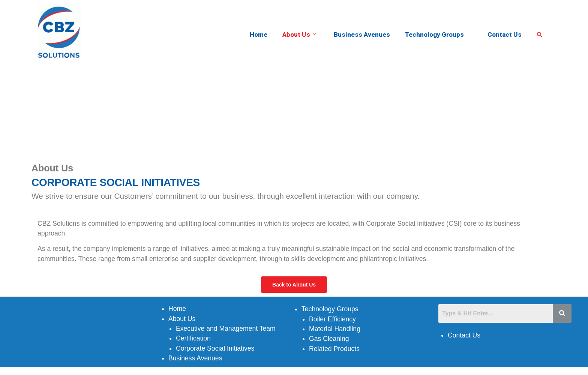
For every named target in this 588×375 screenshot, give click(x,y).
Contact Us (505, 34)
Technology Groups (438, 34)
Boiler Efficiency (332, 319)
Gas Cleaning (329, 339)
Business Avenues (362, 34)
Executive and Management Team (226, 328)
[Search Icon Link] (540, 35)
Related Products (334, 349)
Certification (193, 338)
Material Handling (335, 329)
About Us (299, 34)
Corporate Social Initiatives (215, 348)
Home (259, 34)
